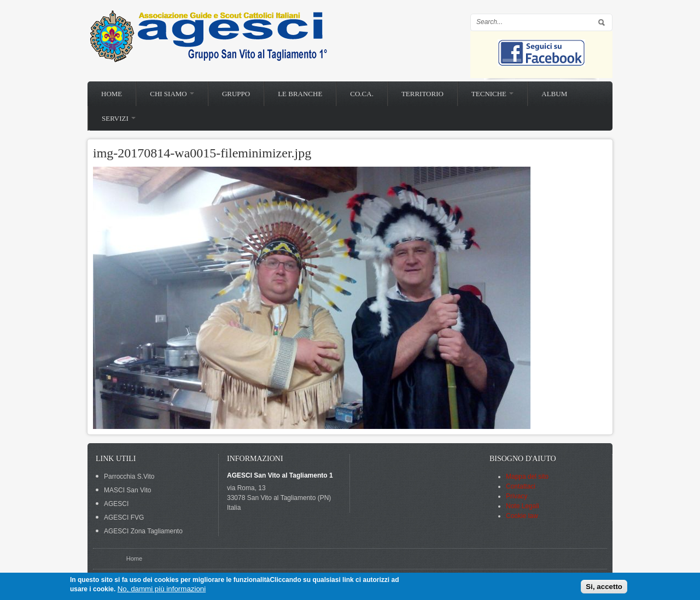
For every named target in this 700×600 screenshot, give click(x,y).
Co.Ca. (362, 94)
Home (112, 94)
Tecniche (492, 94)
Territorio (422, 94)
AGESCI (116, 504)
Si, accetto (604, 587)
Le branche (300, 94)
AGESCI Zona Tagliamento (143, 531)
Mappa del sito (527, 477)
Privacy (517, 496)
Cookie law (522, 516)
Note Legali (523, 506)
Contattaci (521, 486)
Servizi (119, 118)
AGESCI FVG (124, 517)
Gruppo (236, 94)
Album (554, 94)
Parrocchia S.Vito (129, 477)
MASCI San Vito (127, 490)
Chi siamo (172, 94)
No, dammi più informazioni (162, 589)
